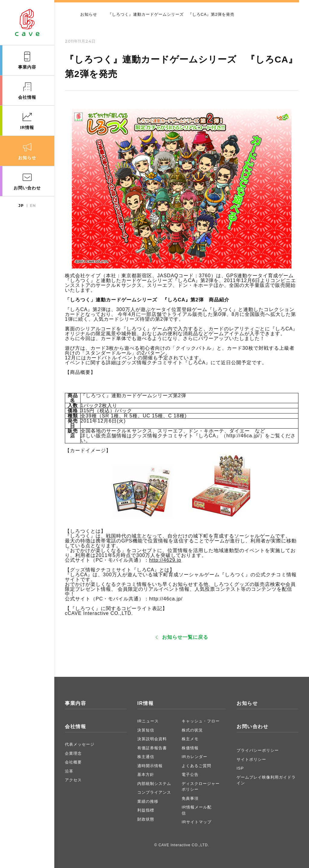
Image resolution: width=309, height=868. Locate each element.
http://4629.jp (165, 560)
